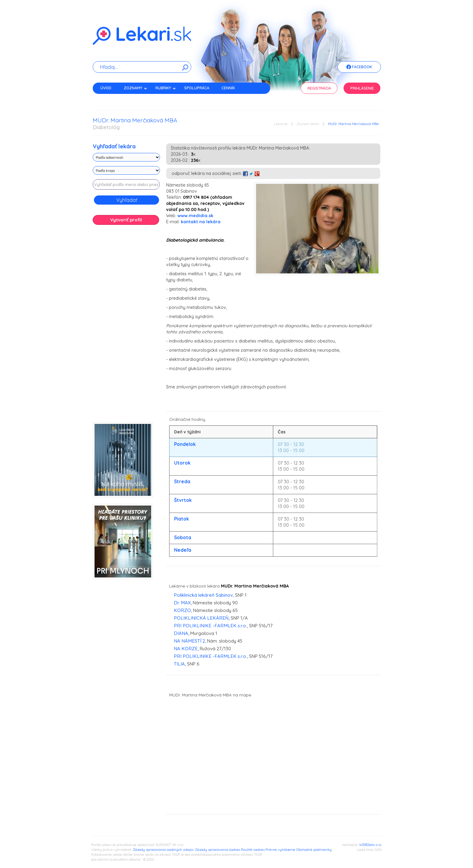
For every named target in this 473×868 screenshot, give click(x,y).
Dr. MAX (182, 603)
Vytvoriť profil (126, 220)
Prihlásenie (362, 88)
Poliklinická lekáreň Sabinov (203, 595)
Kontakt (109, 99)
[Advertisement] (126, 326)
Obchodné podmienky (314, 850)
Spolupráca (197, 88)
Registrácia (319, 88)
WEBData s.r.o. (371, 845)
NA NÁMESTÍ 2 (189, 641)
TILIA (179, 664)
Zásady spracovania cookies (218, 850)
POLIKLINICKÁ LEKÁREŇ (201, 618)
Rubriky (166, 88)
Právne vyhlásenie (280, 850)
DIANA (181, 633)
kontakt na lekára (201, 222)
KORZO (182, 610)
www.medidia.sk (195, 216)
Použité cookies (253, 850)
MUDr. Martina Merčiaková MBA (353, 124)
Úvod (106, 88)
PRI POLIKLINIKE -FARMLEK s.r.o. (210, 626)
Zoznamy (136, 88)
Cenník (228, 88)
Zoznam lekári (308, 124)
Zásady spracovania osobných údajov (163, 850)
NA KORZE (186, 649)
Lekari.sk (281, 124)
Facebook (359, 67)
